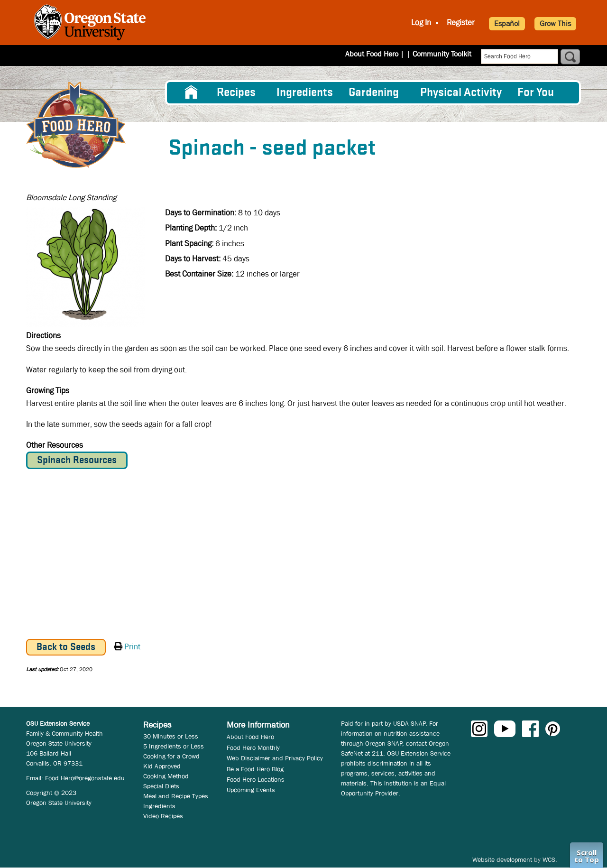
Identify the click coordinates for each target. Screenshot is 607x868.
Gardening (374, 93)
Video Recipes (163, 816)
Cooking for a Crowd (171, 756)
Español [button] (507, 23)
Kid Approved (162, 766)
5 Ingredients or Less (174, 746)
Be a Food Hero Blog (255, 769)
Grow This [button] (555, 23)
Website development (502, 859)
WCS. (550, 859)
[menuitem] (191, 92)
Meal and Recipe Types (176, 796)
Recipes (236, 93)
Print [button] (132, 647)
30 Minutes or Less (171, 736)
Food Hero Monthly (253, 748)
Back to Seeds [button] (66, 647)
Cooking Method (166, 776)
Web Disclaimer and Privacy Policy (275, 758)
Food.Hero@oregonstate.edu (85, 778)
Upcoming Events (251, 790)
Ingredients (305, 93)
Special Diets (161, 786)
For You (536, 93)
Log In (421, 23)
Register (461, 23)
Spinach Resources (77, 460)
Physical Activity (461, 93)
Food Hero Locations (256, 779)
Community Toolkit (442, 54)
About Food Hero (378, 54)
